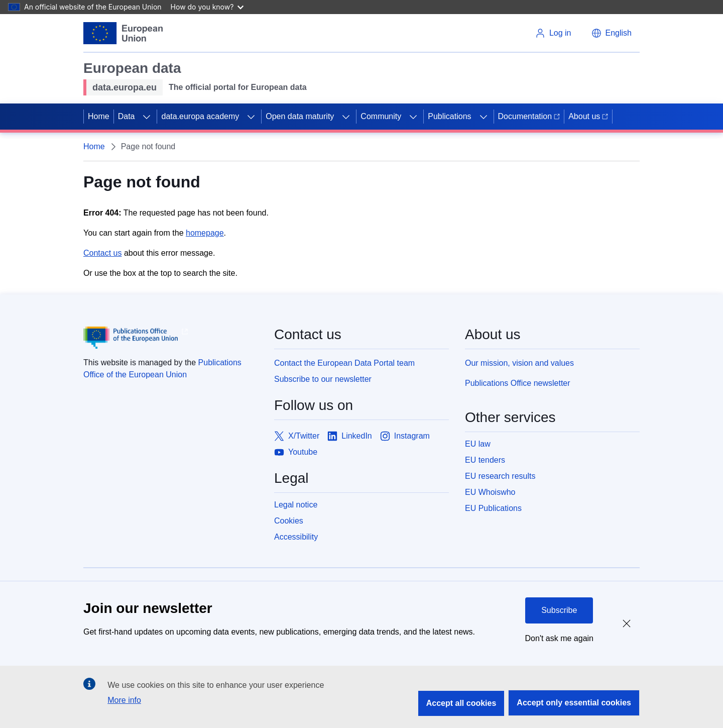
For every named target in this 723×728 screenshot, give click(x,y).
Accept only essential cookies (574, 703)
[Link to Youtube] (296, 452)
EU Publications (493, 508)
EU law (478, 444)
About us (588, 116)
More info (124, 700)
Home (99, 116)
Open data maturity (300, 116)
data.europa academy (200, 116)
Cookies (289, 521)
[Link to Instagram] (405, 436)
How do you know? (207, 7)
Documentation (529, 116)
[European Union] (123, 33)
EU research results (500, 476)
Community (381, 116)
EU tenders (485, 460)
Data (127, 116)
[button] (612, 33)
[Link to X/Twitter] (297, 436)
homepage (205, 233)
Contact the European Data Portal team (344, 363)
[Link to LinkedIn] (350, 436)
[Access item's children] (147, 117)
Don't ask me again (559, 638)
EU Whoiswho (490, 492)
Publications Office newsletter (518, 383)
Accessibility (296, 537)
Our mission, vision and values (519, 363)
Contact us (102, 253)
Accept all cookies (461, 703)
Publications (449, 116)
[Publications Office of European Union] (171, 338)
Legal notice (296, 505)
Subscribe (559, 610)
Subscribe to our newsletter (323, 379)
